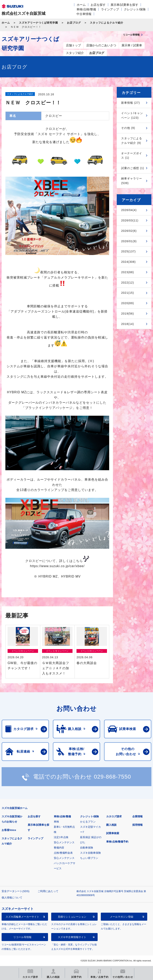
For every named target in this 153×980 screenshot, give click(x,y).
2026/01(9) (129, 241)
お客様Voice (9, 830)
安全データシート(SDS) (15, 891)
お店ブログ (74, 23)
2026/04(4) (129, 210)
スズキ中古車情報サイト (72, 937)
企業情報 (137, 816)
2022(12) (127, 283)
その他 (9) (128, 128)
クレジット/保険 (135, 9)
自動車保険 (87, 848)
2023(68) (127, 272)
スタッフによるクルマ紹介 (107, 23)
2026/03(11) (130, 220)
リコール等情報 (22, 937)
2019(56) (127, 314)
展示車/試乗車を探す (124, 5)
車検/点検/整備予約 (117, 842)
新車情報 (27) (130, 103)
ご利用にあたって (48, 891)
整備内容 (59, 848)
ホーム (81, 5)
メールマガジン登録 (122, 917)
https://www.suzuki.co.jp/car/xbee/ (57, 566)
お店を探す (98, 5)
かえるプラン (88, 822)
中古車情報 (84, 14)
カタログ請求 (114, 816)
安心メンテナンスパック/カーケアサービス (65, 863)
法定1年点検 (61, 837)
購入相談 (111, 825)
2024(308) (128, 262)
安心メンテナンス (64, 842)
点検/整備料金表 (63, 853)
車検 (56, 822)
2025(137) (128, 251)
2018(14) (127, 324)
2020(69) (127, 303)
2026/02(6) (129, 231)
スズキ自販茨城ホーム (15, 808)
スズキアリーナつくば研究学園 (38, 23)
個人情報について (12, 898)
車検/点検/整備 (86, 9)
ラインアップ (110, 9)
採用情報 (137, 825)
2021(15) (127, 293)
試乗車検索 (113, 833)
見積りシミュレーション (72, 917)
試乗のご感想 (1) (133, 168)
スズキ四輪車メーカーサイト (22, 917)
